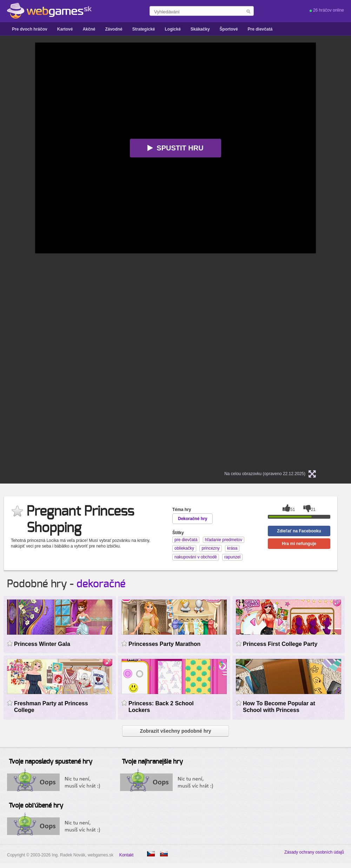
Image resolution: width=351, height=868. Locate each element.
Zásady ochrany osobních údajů (314, 852)
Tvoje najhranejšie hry (152, 762)
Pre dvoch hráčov (30, 29)
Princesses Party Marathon (164, 644)
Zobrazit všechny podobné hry (175, 731)
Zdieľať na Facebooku (299, 531)
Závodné (114, 29)
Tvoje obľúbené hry (36, 806)
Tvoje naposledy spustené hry (51, 762)
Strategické (144, 29)
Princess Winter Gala (42, 644)
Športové (229, 29)
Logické (173, 29)
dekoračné (101, 584)
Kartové (65, 29)
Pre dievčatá (260, 29)
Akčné (89, 29)
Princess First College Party (280, 644)
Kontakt (127, 855)
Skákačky (200, 29)
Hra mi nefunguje (299, 544)
